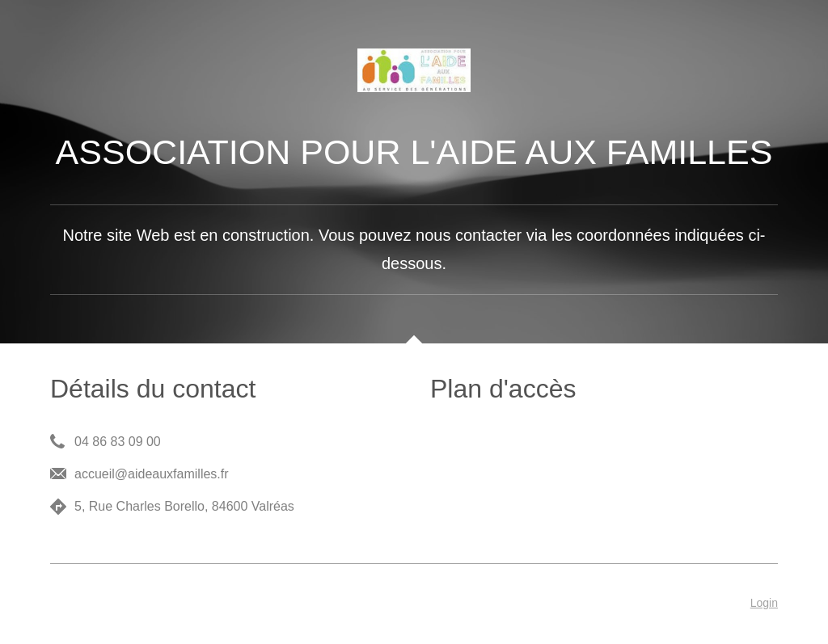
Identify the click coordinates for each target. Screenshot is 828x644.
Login (764, 603)
